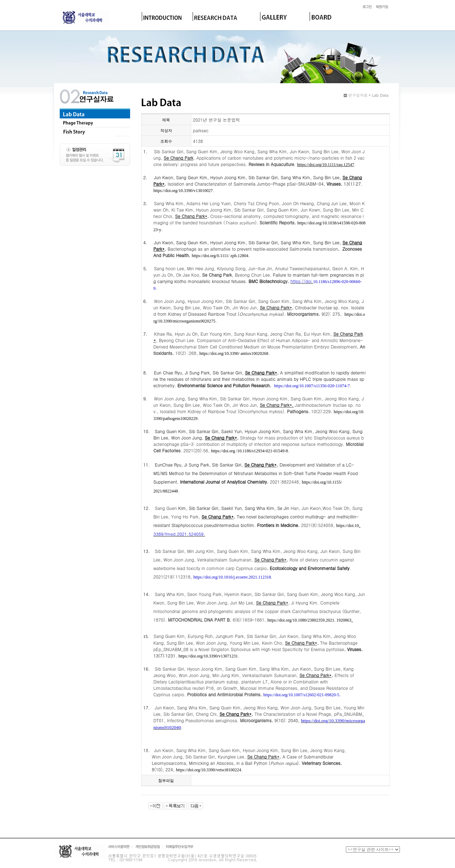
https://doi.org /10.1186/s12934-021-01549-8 (250, 451)
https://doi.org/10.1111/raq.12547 (326, 165)
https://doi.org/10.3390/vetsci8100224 (208, 770)
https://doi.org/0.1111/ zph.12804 (220, 256)
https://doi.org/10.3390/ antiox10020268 (234, 353)
